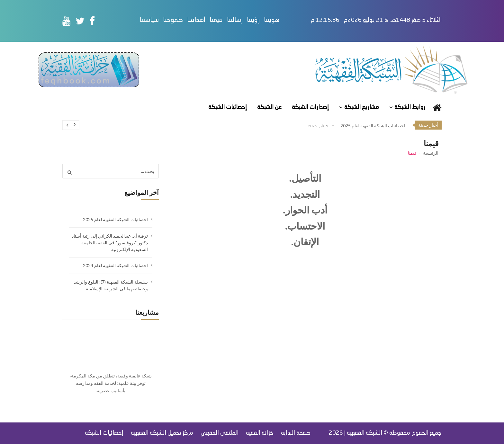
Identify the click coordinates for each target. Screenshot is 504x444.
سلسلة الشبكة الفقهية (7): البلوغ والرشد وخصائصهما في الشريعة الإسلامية (111, 285)
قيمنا (230, 20)
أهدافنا (210, 20)
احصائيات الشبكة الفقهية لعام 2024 (115, 265)
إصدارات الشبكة (310, 107)
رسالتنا (248, 20)
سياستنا (163, 20)
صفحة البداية (296, 433)
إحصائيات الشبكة (228, 107)
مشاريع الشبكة (362, 107)
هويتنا (285, 20)
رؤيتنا (267, 20)
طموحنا (186, 20)
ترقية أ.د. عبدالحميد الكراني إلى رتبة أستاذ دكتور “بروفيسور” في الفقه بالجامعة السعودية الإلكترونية (110, 243)
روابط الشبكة (410, 107)
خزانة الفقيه (260, 433)
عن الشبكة (269, 107)
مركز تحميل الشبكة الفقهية (162, 433)
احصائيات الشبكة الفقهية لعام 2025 (373, 126)
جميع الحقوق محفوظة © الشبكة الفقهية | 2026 (385, 433)
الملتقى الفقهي (220, 433)
